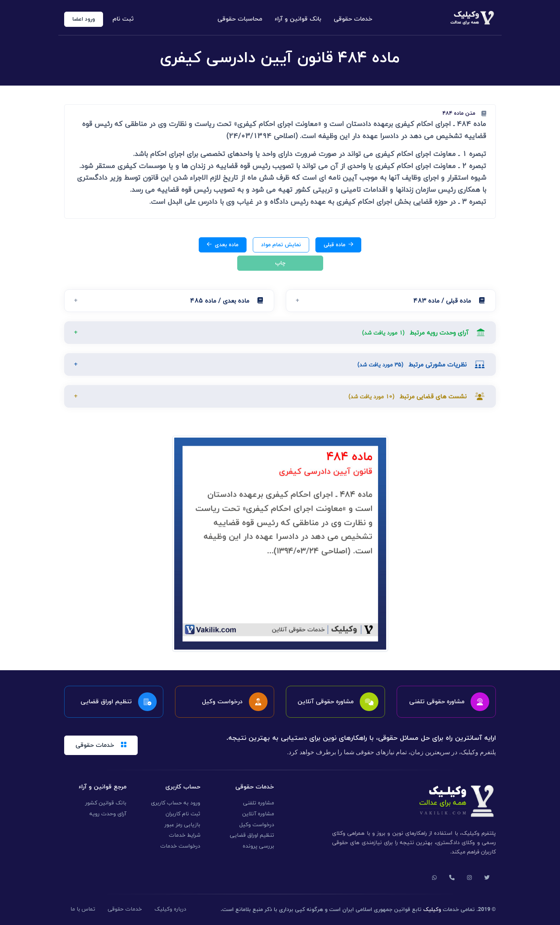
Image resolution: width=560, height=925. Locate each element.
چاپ (280, 263)
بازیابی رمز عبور (182, 825)
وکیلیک (432, 910)
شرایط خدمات (185, 835)
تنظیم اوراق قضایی (252, 835)
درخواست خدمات (180, 846)
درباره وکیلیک (170, 909)
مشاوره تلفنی (259, 803)
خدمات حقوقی (353, 19)
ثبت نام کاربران (183, 814)
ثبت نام (123, 19)
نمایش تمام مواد (281, 245)
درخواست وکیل (257, 825)
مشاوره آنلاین (258, 814)
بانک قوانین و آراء (298, 19)
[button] (391, 301)
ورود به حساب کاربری (176, 803)
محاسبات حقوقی (240, 19)
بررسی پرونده (258, 846)
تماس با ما (83, 909)
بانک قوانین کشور (106, 803)
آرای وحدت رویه (108, 814)
